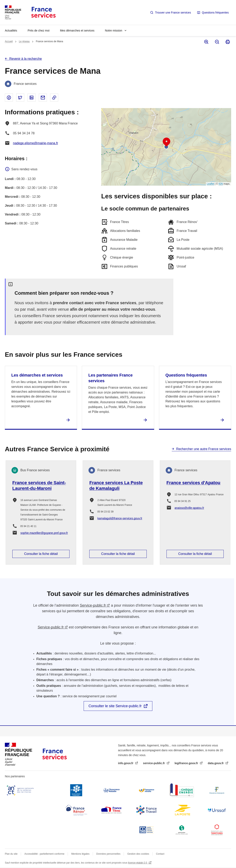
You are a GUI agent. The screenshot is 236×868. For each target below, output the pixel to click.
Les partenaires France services (110, 378)
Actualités (11, 31)
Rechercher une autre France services (204, 449)
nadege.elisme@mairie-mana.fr (35, 143)
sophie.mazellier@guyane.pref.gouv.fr (44, 533)
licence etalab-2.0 (138, 863)
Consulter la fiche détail (41, 554)
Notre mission (114, 31)
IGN (221, 184)
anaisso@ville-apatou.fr (189, 508)
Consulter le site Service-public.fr (115, 706)
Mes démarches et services (77, 31)
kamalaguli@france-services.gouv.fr (120, 518)
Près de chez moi (39, 31)
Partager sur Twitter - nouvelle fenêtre (20, 98)
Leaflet (211, 184)
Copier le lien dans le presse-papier (54, 98)
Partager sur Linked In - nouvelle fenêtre (32, 98)
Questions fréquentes (215, 13)
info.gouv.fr (126, 763)
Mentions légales (80, 854)
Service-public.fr (93, 605)
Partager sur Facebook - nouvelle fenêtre (9, 98)
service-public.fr (154, 763)
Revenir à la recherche (26, 59)
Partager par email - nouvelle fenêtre (43, 98)
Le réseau (24, 41)
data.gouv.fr (216, 763)
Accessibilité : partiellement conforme (44, 854)
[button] (166, 142)
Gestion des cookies (138, 854)
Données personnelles (108, 854)
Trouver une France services (173, 13)
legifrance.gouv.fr (187, 763)
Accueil (9, 41)
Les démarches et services (37, 375)
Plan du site (11, 854)
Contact (160, 854)
